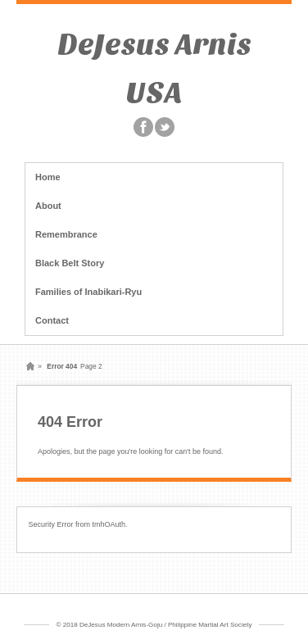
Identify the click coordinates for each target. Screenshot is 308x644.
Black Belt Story (70, 263)
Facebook (143, 127)
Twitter (165, 127)
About (48, 206)
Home (48, 177)
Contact (52, 320)
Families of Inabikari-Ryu (88, 292)
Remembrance (66, 234)
